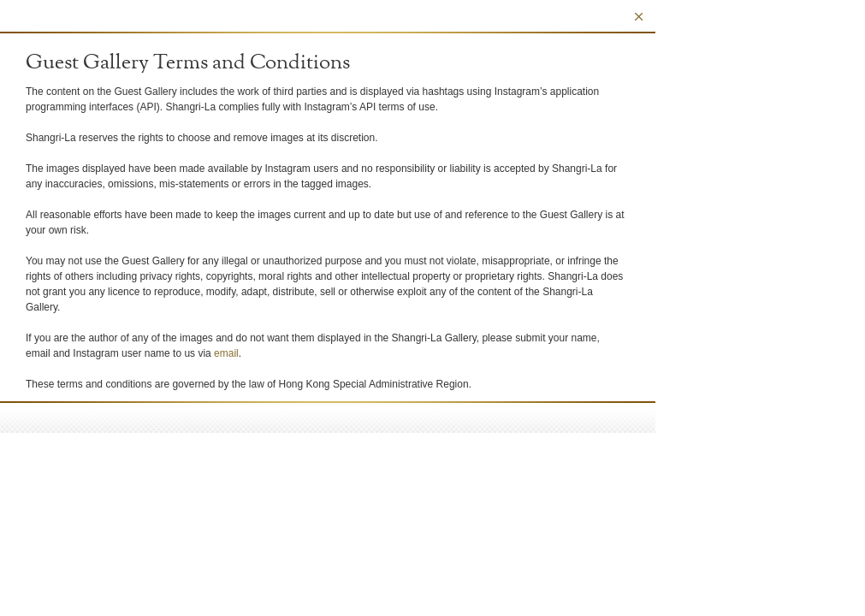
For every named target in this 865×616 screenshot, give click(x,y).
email (226, 353)
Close (639, 17)
